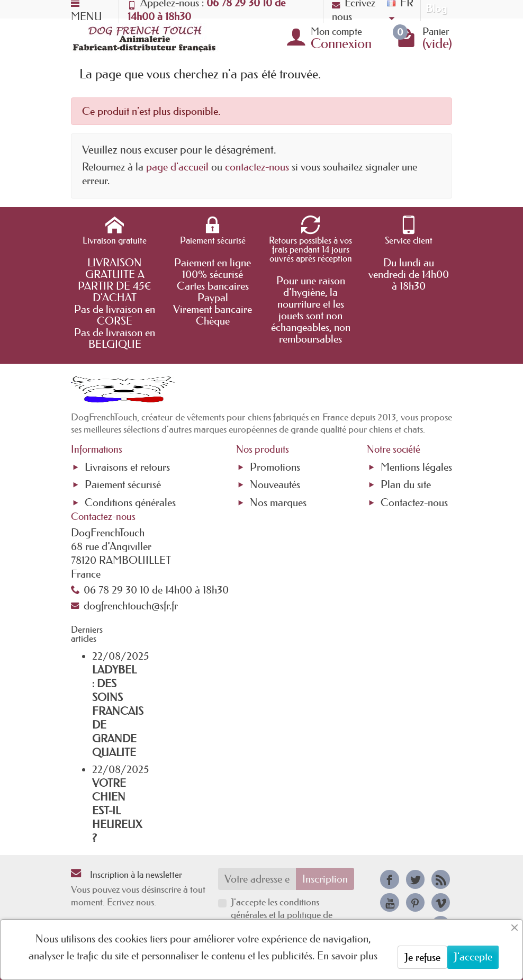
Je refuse (422, 957)
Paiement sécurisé (123, 484)
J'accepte (473, 957)
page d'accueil (177, 167)
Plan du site (406, 484)
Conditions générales (130, 502)
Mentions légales (416, 467)
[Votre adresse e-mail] (257, 879)
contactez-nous (257, 167)
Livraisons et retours (127, 467)
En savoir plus (347, 956)
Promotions (275, 467)
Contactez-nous (414, 502)
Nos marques (278, 502)
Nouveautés (275, 484)
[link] (389, 879)
